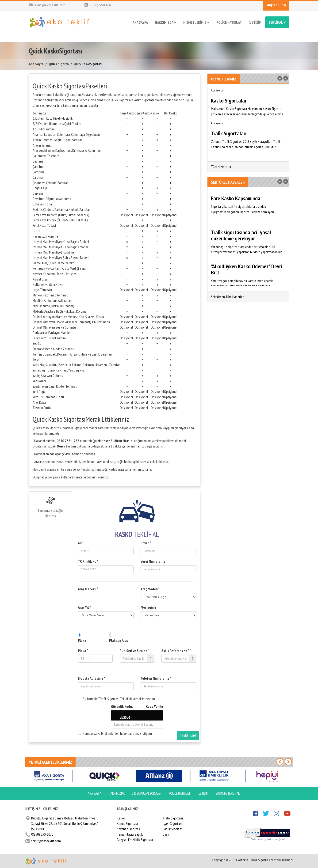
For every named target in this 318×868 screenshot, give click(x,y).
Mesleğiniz (148, 607)
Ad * (81, 543)
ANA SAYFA (140, 22)
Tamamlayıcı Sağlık (130, 834)
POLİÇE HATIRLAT (229, 22)
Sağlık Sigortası (173, 829)
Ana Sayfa (36, 64)
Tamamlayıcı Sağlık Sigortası (51, 507)
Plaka (82, 640)
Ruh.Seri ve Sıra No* (134, 651)
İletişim (203, 793)
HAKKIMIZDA (166, 22)
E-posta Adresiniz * (92, 678)
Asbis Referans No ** (176, 651)
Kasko (121, 818)
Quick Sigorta (59, 64)
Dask (166, 834)
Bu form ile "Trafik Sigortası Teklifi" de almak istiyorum (116, 699)
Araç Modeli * (150, 589)
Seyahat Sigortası (129, 829)
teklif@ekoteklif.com (47, 5)
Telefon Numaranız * (156, 678)
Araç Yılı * (85, 607)
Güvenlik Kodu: (137, 707)
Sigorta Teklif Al (228, 793)
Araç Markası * (88, 589)
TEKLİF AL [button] (277, 22)
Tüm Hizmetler (221, 167)
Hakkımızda (117, 793)
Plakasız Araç (119, 640)
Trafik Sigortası (173, 818)
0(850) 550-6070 (99, 5)
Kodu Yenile (154, 706)
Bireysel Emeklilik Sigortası (135, 840)
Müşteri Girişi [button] (276, 5)
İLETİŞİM (255, 22)
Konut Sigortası (127, 823)
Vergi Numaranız (153, 561)
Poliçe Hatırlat (180, 793)
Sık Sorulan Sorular (147, 793)
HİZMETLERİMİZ (196, 22)
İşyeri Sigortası (172, 823)
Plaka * (83, 651)
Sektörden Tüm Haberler (227, 297)
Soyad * (146, 543)
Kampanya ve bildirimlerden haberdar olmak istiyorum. (117, 733)
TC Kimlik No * (88, 561)
